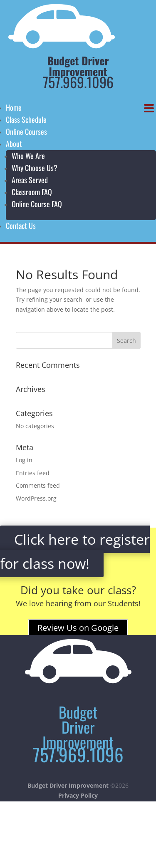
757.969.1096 (78, 82)
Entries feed (33, 473)
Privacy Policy (78, 795)
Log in (24, 460)
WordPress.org (36, 498)
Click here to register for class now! (75, 551)
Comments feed (38, 485)
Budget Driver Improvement (68, 785)
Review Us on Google (78, 628)
